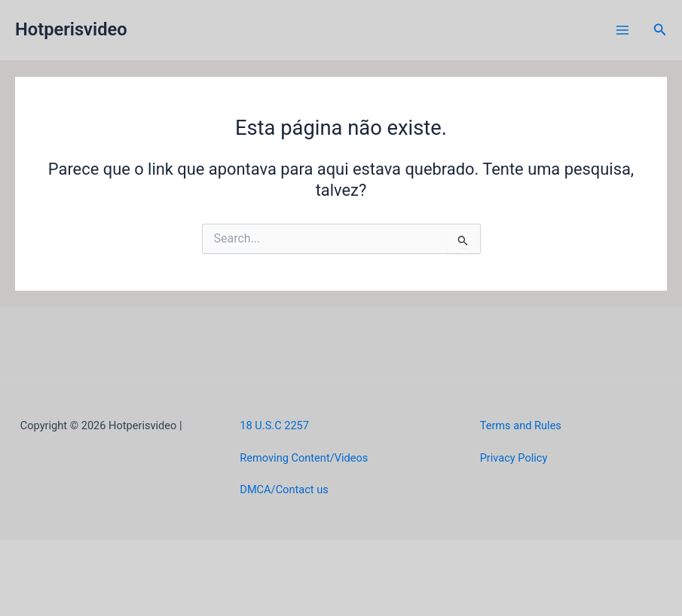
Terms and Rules (521, 425)
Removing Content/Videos (304, 458)
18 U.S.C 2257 (274, 425)
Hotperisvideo (71, 29)
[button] (660, 30)
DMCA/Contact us (284, 489)
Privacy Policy (514, 458)
